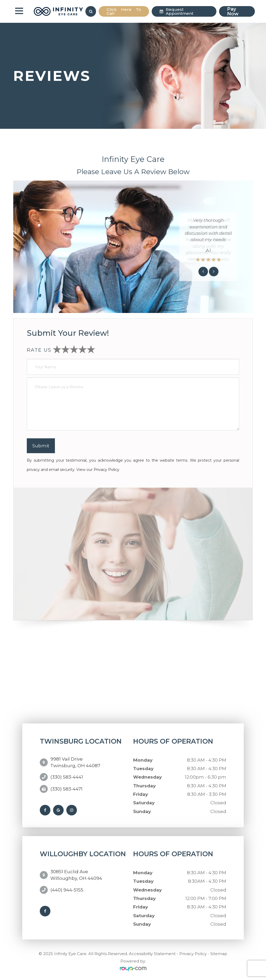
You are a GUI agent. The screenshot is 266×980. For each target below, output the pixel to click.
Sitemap (219, 953)
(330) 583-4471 (66, 786)
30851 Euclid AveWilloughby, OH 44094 (76, 873)
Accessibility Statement (152, 953)
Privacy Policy (106, 470)
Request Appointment (180, 11)
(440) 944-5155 (67, 886)
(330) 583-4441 (67, 774)
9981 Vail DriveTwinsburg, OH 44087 (75, 761)
